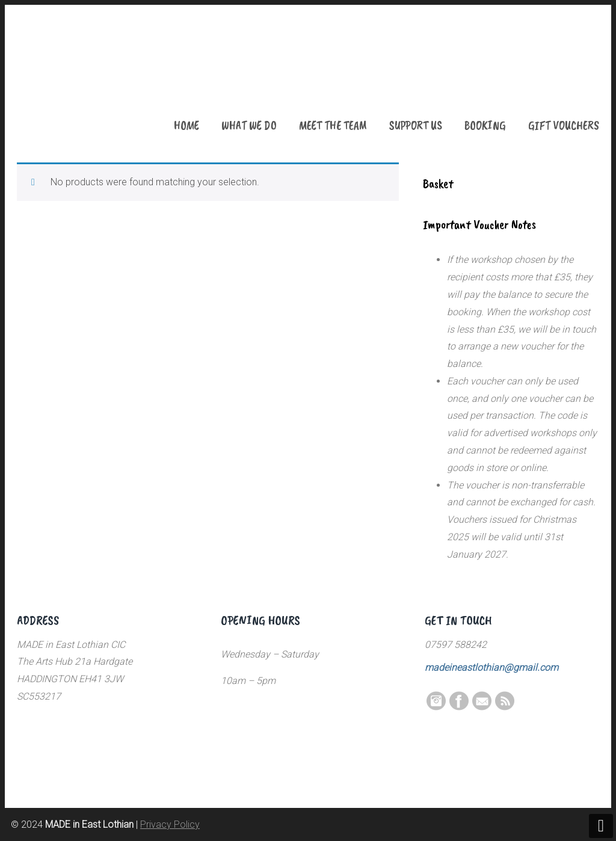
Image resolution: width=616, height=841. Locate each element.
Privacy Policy (170, 824)
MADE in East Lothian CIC (77, 78)
